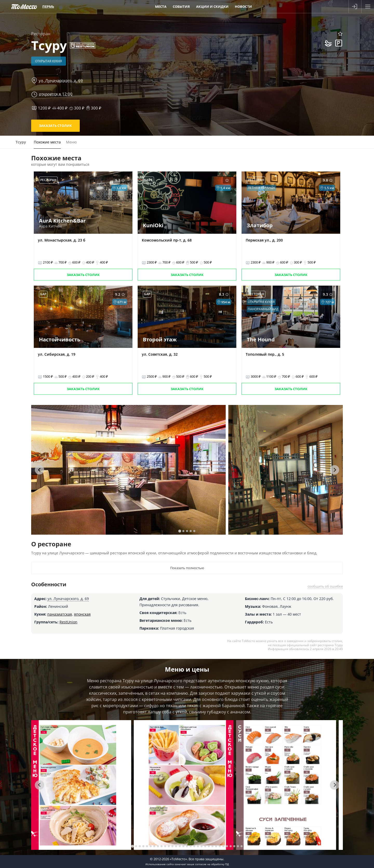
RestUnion (68, 622)
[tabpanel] (128, 470)
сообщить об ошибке (325, 586)
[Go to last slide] (39, 470)
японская (82, 614)
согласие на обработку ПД (212, 864)
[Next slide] (335, 470)
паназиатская (60, 614)
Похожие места (47, 142)
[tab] (180, 531)
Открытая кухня (49, 61)
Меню (71, 142)
